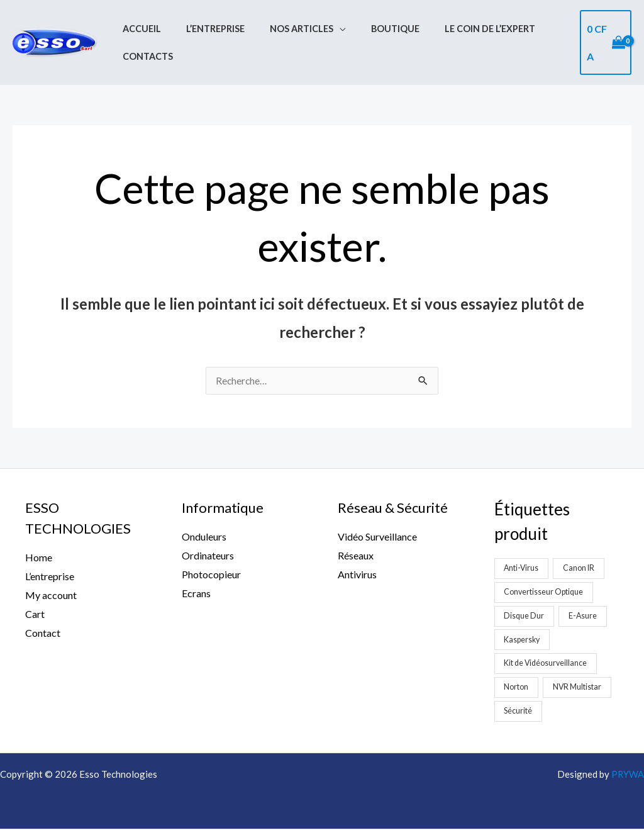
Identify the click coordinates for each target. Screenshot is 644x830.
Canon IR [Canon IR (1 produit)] (581, 569)
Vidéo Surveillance (377, 537)
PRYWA (627, 775)
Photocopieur (211, 575)
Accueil (138, 34)
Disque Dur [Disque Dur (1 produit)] (525, 616)
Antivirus (357, 575)
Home (39, 558)
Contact (43, 633)
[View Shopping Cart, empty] (604, 42)
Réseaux (356, 556)
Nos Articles (284, 34)
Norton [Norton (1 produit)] (517, 688)
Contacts (144, 53)
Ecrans (196, 593)
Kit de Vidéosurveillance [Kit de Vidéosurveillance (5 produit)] (547, 664)
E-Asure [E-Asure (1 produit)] (585, 616)
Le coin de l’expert (458, 34)
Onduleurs (204, 537)
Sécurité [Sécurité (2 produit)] (519, 712)
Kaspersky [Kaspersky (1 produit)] (523, 640)
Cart (35, 614)
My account (51, 596)
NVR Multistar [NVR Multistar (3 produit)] (579, 688)
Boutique (371, 34)
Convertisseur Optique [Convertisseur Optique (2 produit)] (545, 592)
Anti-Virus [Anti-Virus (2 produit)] (522, 569)
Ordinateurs (208, 556)
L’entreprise (205, 34)
